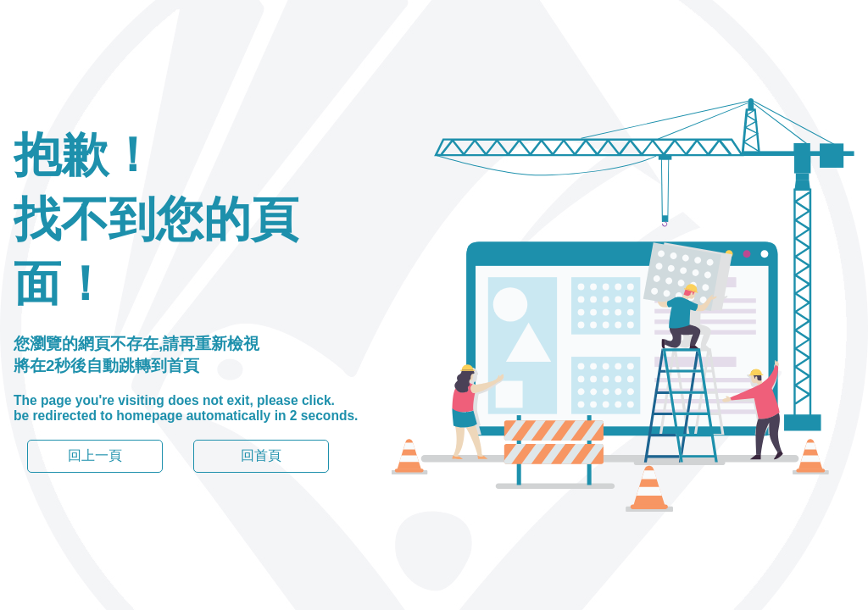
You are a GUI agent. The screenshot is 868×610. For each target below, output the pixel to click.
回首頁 (261, 455)
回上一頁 (95, 455)
